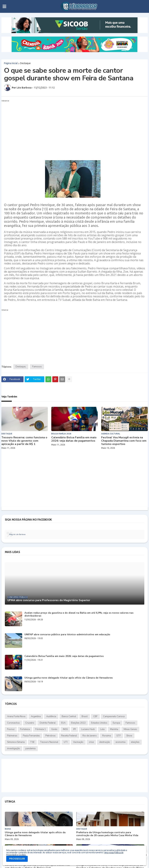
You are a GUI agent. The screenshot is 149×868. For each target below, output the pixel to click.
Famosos (37, 367)
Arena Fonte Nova (16, 716)
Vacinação (78, 742)
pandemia (30, 749)
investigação (14, 749)
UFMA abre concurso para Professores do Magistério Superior (49, 600)
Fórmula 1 (41, 729)
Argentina (36, 716)
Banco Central (69, 716)
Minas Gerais (130, 729)
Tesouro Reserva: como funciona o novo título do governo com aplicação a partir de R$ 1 (24, 441)
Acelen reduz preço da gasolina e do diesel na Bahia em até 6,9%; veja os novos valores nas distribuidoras (79, 614)
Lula (102, 729)
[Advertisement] (71, 127)
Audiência (51, 716)
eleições (135, 742)
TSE (32, 742)
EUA (63, 723)
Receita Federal (69, 736)
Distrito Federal (48, 723)
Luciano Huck (88, 729)
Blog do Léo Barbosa (17, 534)
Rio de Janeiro (90, 736)
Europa (116, 723)
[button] (4, 6)
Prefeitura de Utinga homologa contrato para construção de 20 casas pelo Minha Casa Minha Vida (107, 834)
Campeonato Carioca (114, 716)
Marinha (114, 729)
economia (120, 742)
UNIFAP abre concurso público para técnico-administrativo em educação (67, 635)
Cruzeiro (30, 723)
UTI (66, 742)
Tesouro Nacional (49, 742)
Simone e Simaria (16, 742)
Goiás (54, 729)
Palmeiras (12, 736)
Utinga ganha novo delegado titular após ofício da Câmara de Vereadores (69, 678)
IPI (74, 729)
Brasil (85, 716)
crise (91, 742)
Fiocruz (11, 729)
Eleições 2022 (78, 723)
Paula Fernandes (31, 736)
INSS (65, 729)
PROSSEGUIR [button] (17, 859)
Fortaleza (25, 729)
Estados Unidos (99, 723)
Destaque (25, 63)
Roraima (107, 736)
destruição (105, 742)
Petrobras (51, 736)
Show (129, 736)
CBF (95, 716)
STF (119, 736)
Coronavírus (13, 723)
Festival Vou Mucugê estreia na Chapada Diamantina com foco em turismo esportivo (124, 441)
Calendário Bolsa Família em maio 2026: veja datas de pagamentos (74, 439)
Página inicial (11, 63)
